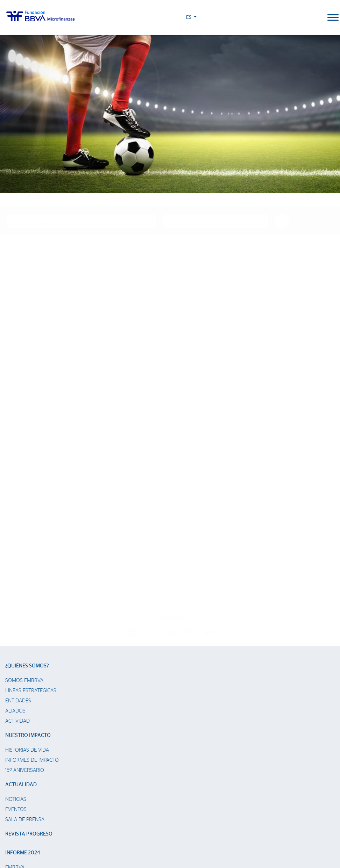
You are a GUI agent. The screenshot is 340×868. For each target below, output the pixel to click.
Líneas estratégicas (31, 549)
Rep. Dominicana (26, 757)
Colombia (18, 736)
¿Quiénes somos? (27, 525)
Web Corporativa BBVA (236, 836)
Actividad (17, 580)
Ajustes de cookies (22, 848)
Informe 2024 (23, 712)
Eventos (16, 668)
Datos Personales (198, 836)
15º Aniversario (25, 629)
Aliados (15, 570)
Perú (11, 747)
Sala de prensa (25, 678)
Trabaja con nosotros (45, 808)
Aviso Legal (170, 836)
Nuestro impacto (28, 594)
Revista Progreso (29, 693)
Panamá (15, 777)
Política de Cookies (140, 836)
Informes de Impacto (32, 619)
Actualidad (21, 643)
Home (19, 183)
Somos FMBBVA (24, 539)
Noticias (16, 658)
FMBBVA (15, 726)
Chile (12, 767)
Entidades (18, 560)
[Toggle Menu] (333, 17)
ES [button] (306, 17)
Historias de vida (27, 609)
